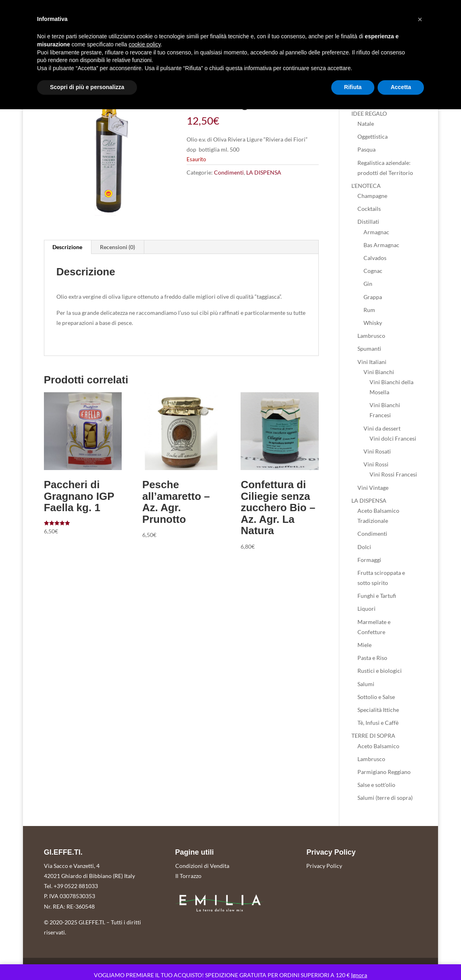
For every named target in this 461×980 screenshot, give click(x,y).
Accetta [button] (401, 87)
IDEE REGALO (369, 113)
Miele (364, 645)
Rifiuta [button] (353, 87)
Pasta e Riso (372, 658)
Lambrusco (371, 336)
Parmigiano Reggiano (384, 772)
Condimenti (229, 172)
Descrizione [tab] (67, 247)
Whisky (373, 323)
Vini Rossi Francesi (393, 474)
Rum (369, 310)
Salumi (366, 684)
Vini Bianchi (379, 372)
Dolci (364, 547)
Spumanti (369, 349)
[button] (420, 19)
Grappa (373, 297)
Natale (366, 124)
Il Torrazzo (188, 876)
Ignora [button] (359, 975)
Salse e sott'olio (376, 785)
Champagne (372, 196)
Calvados (375, 258)
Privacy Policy (324, 866)
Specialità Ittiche (378, 710)
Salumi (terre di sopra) (385, 798)
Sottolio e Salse (376, 697)
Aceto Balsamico (378, 746)
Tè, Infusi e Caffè (378, 723)
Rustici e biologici (380, 671)
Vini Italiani (372, 362)
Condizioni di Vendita (202, 866)
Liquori (367, 609)
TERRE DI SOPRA (373, 736)
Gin (368, 284)
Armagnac (376, 232)
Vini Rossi (376, 464)
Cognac (373, 271)
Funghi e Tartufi (377, 596)
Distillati (368, 222)
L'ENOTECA (366, 186)
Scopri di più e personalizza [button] (87, 87)
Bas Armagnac (381, 245)
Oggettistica (373, 136)
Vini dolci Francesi (393, 438)
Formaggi (369, 560)
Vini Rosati (377, 451)
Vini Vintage (373, 488)
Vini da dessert (382, 428)
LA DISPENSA (264, 172)
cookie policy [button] (144, 44)
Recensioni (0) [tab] (117, 247)
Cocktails (369, 209)
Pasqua (367, 149)
